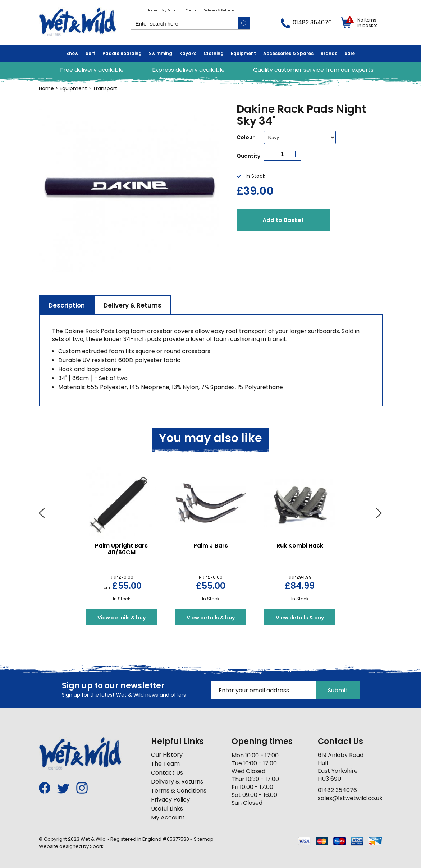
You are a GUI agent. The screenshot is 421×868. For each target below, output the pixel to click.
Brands (329, 53)
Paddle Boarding (122, 53)
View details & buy (122, 618)
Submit (338, 690)
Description (67, 305)
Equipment (243, 53)
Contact (192, 10)
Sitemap (204, 839)
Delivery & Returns (219, 10)
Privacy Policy (170, 800)
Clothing (214, 53)
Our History (167, 755)
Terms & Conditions (179, 791)
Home (152, 10)
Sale (350, 53)
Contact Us (167, 773)
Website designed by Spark (71, 846)
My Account (171, 10)
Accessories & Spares (288, 53)
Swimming (161, 53)
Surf (90, 53)
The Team (165, 764)
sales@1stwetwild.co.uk (350, 798)
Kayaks (188, 53)
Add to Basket (283, 220)
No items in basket (367, 23)
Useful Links (167, 809)
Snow (72, 53)
